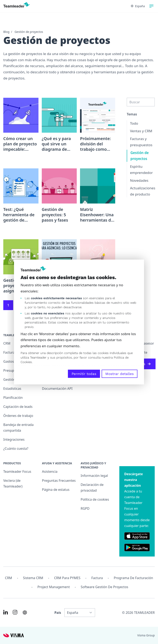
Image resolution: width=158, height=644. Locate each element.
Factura (97, 578)
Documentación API (57, 389)
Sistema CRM (33, 578)
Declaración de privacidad (92, 488)
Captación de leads (18, 407)
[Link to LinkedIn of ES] (6, 612)
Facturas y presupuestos (141, 142)
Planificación (13, 398)
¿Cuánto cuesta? (16, 448)
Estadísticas (12, 389)
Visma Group (146, 635)
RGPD (85, 508)
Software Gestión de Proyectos (104, 587)
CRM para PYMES (67, 578)
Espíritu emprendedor (141, 170)
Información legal (94, 476)
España (138, 6)
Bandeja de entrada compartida (18, 428)
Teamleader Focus (17, 471)
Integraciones (14, 439)
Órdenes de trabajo (18, 416)
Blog (6, 32)
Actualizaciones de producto (143, 191)
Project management (54, 587)
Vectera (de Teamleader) (13, 483)
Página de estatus (56, 490)
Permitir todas (84, 374)
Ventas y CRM (141, 131)
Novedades (139, 180)
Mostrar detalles (120, 374)
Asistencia (50, 471)
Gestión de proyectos (29, 32)
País (58, 613)
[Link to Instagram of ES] (15, 612)
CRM (9, 578)
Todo (134, 123)
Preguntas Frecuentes (59, 481)
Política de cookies (95, 499)
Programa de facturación (133, 578)
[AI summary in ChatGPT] (25, 612)
